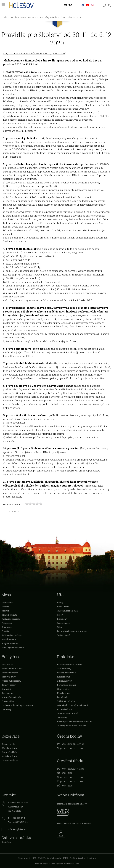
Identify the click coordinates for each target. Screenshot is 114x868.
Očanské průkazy (9, 748)
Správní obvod (64, 635)
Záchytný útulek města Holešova (71, 726)
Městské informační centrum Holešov (74, 823)
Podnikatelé (7, 623)
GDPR (65, 858)
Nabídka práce (63, 693)
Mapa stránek (24, 858)
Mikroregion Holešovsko (13, 647)
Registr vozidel (8, 744)
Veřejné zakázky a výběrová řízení (72, 705)
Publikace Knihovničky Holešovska (17, 705)
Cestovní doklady (9, 752)
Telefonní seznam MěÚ (68, 611)
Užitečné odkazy (64, 709)
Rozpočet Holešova (10, 643)
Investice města (9, 639)
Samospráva (7, 603)
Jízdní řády (62, 717)
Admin (93, 858)
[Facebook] (83, 5)
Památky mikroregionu (12, 669)
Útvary (60, 603)
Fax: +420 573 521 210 (18, 822)
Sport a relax (7, 664)
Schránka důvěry (65, 681)
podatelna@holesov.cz (18, 829)
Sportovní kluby (9, 677)
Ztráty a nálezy (64, 689)
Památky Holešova (10, 673)
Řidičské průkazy (9, 756)
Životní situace (64, 623)
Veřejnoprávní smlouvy (12, 635)
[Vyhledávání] (109, 5)
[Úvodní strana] (5, 17)
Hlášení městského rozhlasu (70, 664)
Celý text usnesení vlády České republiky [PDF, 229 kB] (35, 53)
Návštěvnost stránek (66, 685)
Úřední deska (63, 607)
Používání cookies (78, 858)
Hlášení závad (63, 677)
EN (65, 5)
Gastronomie (7, 693)
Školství (5, 611)
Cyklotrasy (6, 709)
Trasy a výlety (8, 701)
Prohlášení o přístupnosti (49, 858)
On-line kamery (64, 669)
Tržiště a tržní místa (66, 701)
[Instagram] (92, 5)
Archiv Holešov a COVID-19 (23, 17)
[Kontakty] (104, 5)
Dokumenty (62, 619)
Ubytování (6, 689)
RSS (34, 858)
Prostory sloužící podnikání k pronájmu (75, 722)
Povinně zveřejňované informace (72, 631)
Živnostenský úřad (10, 760)
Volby (60, 627)
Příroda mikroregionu (11, 681)
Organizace (7, 627)
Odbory (60, 615)
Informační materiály (11, 697)
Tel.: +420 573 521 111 (17, 818)
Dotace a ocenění (9, 615)
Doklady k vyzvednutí (67, 673)
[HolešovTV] (88, 5)
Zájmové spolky (9, 685)
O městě (5, 607)
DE (70, 5)
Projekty (5, 631)
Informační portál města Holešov (72, 804)
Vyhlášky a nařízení (11, 619)
